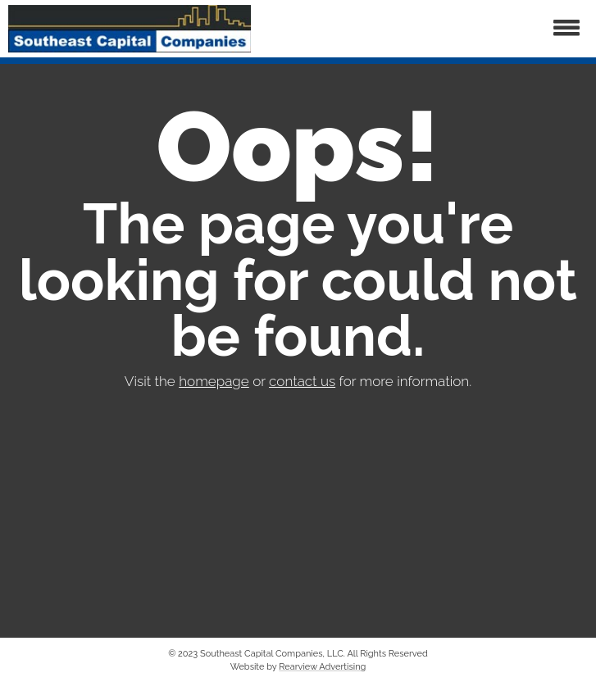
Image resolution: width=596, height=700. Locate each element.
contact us (302, 381)
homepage (214, 381)
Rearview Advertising (322, 667)
